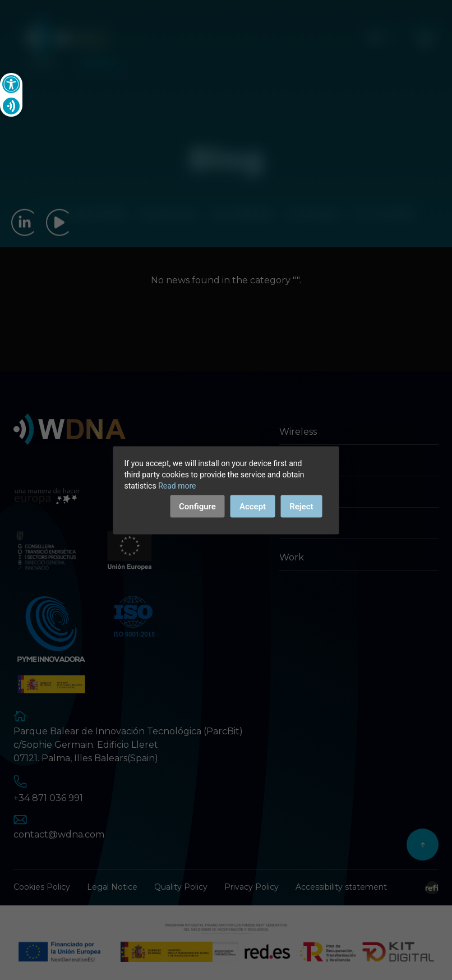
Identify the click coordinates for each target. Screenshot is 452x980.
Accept (253, 506)
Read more (177, 485)
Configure (197, 506)
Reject (301, 506)
